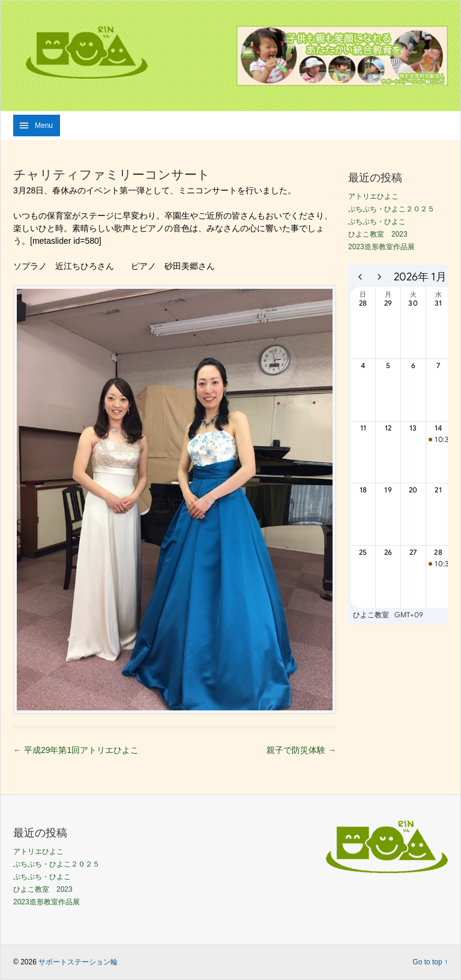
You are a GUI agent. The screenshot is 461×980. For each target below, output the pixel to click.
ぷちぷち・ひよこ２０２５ (391, 209)
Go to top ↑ (430, 962)
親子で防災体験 (301, 750)
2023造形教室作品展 (381, 247)
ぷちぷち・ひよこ (377, 222)
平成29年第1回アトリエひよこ (76, 750)
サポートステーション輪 (78, 962)
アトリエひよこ (373, 196)
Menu (44, 126)
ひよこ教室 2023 (378, 234)
